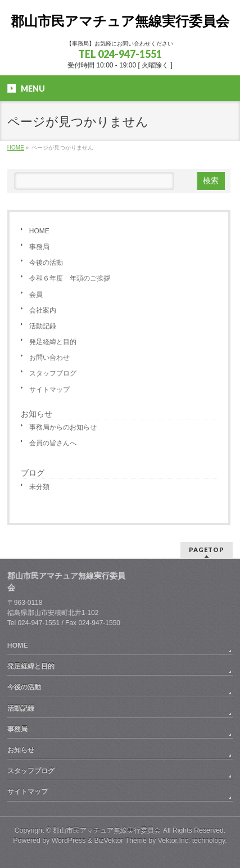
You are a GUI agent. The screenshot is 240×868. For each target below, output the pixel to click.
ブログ (33, 473)
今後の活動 (46, 263)
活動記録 (43, 326)
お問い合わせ (49, 358)
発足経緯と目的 (53, 342)
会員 (36, 295)
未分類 (39, 487)
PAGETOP (207, 550)
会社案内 (43, 310)
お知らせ (37, 414)
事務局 (39, 247)
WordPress (69, 840)
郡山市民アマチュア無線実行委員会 (120, 21)
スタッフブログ (53, 373)
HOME (39, 231)
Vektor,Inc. (174, 840)
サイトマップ (49, 390)
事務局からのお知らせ (63, 427)
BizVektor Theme (120, 840)
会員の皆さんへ (53, 443)
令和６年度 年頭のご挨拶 (70, 278)
